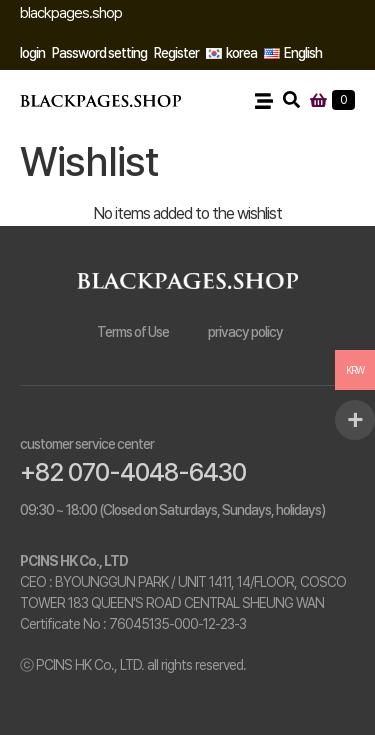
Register (176, 53)
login (32, 53)
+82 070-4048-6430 (133, 472)
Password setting (99, 53)
